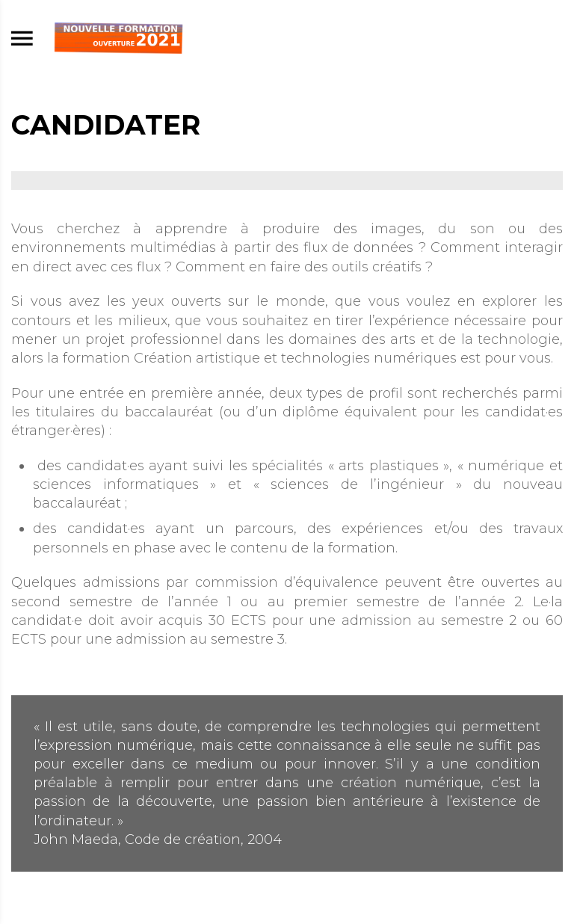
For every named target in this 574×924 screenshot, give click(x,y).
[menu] (22, 40)
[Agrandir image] (287, 181)
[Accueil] (119, 39)
